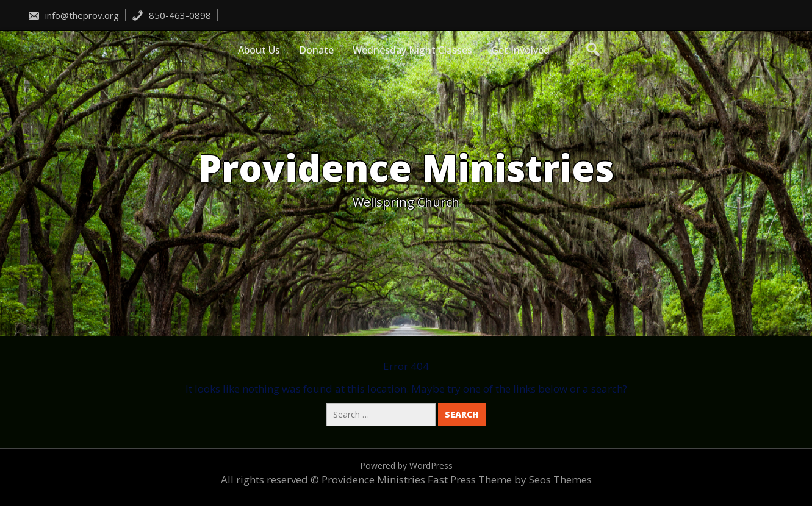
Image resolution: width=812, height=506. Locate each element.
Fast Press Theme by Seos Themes (510, 479)
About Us (259, 50)
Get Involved (520, 50)
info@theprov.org (73, 15)
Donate (316, 50)
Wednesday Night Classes (412, 50)
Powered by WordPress (406, 465)
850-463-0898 (171, 15)
